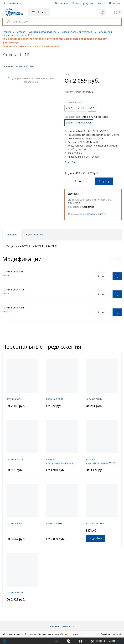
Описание (8, 66)
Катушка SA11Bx (95, 524)
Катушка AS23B (15, 592)
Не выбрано (11, 3)
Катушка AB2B (94, 399)
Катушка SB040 (55, 399)
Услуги (101, 3)
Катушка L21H (54, 524)
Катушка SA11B (15, 459)
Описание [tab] (12, 235)
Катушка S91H (14, 399)
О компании (62, 3)
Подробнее (71, 162)
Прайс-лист (115, 3)
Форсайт (118, 634)
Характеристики (25, 66)
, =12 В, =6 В (91, 142)
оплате (102, 214)
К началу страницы (62, 626)
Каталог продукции (83, 3)
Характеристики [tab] (35, 235)
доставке (90, 214)
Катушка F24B (14, 524)
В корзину (104, 181)
